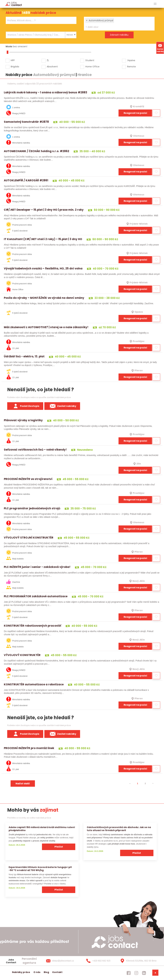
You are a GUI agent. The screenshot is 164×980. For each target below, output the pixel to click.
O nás (37, 972)
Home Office (92, 67)
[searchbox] (39, 21)
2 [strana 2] (145, 783)
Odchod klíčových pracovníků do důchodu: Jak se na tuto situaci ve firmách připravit (119, 829)
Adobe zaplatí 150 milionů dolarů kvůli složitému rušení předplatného (42, 829)
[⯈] (153, 784)
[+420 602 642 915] (100, 961)
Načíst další (23, 784)
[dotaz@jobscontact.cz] (63, 961)
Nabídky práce (21, 972)
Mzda (9, 46)
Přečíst (59, 847)
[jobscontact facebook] (129, 973)
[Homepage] (14, 4)
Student (90, 60)
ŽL (48, 60)
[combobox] (41, 20)
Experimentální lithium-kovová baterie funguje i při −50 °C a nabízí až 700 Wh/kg (40, 869)
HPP (13, 60)
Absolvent (52, 67)
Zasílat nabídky (160, 48)
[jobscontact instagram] (136, 973)
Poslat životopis (25, 406)
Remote (131, 67)
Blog (46, 972)
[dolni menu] (155, 973)
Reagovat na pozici (135, 113)
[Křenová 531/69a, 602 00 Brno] (137, 961)
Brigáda (15, 67)
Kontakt (57, 972)
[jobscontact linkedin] (144, 973)
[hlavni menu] (155, 4)
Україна (131, 60)
